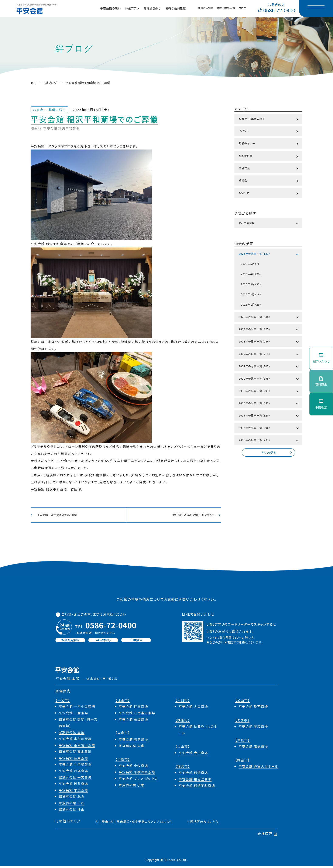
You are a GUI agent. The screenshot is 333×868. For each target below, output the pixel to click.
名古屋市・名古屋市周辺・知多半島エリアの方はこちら (134, 823)
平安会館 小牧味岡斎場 (137, 774)
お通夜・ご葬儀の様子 (269, 119)
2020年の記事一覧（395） (269, 379)
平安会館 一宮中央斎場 (77, 708)
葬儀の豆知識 (206, 8)
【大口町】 (183, 702)
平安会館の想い (110, 8)
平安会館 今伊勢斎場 (75, 766)
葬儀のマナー (269, 144)
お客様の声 (269, 157)
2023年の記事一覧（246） (269, 342)
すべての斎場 (269, 224)
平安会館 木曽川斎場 (75, 740)
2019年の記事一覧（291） (269, 391)
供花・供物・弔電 (226, 8)
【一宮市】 (63, 702)
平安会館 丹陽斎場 (73, 773)
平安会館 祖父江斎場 (195, 781)
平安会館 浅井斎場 (73, 785)
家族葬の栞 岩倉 (132, 747)
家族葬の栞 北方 (71, 798)
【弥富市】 (243, 762)
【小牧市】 (123, 761)
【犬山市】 (183, 748)
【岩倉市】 (123, 735)
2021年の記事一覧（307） (269, 367)
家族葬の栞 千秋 (71, 805)
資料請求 (321, 381)
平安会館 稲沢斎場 (193, 774)
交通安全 (269, 169)
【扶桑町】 (183, 722)
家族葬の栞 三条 (71, 734)
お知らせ (269, 193)
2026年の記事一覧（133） (269, 254)
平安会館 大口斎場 (193, 708)
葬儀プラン (132, 8)
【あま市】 (242, 722)
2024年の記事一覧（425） (269, 330)
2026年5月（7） (250, 264)
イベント (269, 132)
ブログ (242, 8)
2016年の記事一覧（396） (269, 428)
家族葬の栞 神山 (71, 811)
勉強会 (269, 181)
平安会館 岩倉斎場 (133, 741)
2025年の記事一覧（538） (269, 317)
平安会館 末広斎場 (73, 792)
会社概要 (267, 836)
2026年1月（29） (251, 304)
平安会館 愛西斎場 (253, 708)
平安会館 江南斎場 (133, 708)
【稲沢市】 (183, 768)
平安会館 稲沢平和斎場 (197, 787)
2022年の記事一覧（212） (269, 355)
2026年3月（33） (251, 284)
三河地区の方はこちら (203, 823)
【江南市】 (123, 702)
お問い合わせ (321, 358)
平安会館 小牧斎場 (133, 767)
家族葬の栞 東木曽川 (75, 753)
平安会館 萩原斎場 (73, 760)
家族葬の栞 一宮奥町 (75, 779)
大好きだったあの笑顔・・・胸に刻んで (194, 516)
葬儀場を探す (152, 8)
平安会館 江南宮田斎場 (137, 715)
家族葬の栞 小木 (132, 787)
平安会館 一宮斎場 (73, 715)
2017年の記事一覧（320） (269, 416)
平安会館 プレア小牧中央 (138, 780)
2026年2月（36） (251, 294)
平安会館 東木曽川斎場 (77, 747)
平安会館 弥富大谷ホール (258, 768)
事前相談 (321, 404)
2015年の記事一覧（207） (269, 441)
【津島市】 (243, 742)
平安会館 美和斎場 (253, 728)
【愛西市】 (243, 702)
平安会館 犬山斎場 (193, 755)
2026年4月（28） (251, 274)
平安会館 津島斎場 (253, 748)
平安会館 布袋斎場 (133, 721)
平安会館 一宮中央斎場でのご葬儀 (56, 516)
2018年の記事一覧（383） (269, 404)
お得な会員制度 (176, 8)
